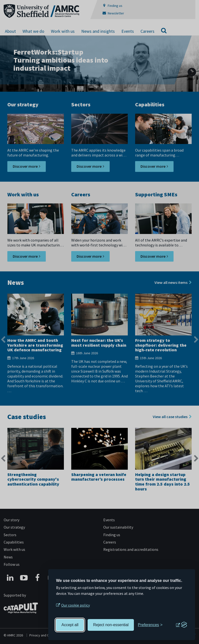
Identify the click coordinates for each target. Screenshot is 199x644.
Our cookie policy (76, 605)
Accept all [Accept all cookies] (70, 625)
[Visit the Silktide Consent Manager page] (181, 625)
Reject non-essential (111, 625)
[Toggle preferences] (150, 625)
